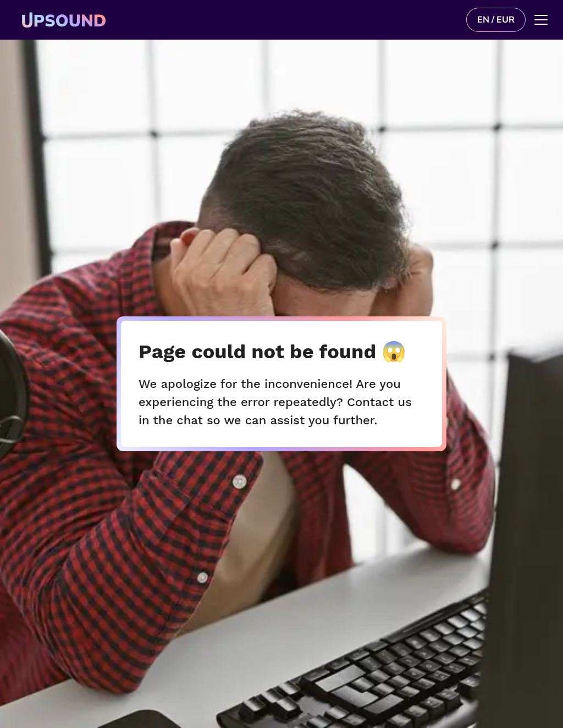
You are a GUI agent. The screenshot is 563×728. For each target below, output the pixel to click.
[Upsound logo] (155, 20)
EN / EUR (496, 20)
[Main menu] (541, 20)
